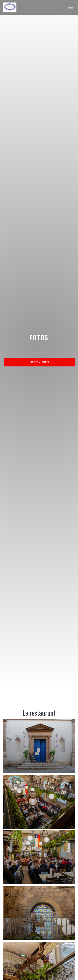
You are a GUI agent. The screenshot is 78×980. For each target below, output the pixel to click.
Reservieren (40, 362)
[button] (70, 7)
